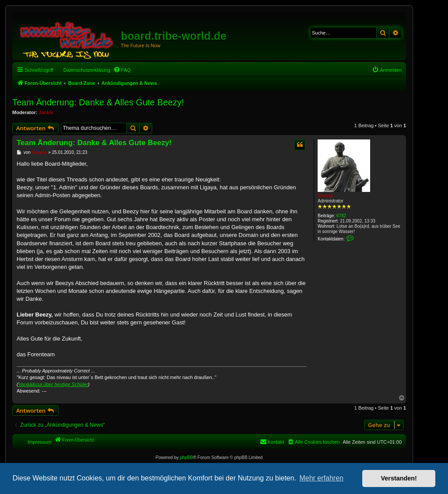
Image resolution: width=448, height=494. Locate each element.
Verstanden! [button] (399, 478)
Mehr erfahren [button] (321, 478)
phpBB (186, 457)
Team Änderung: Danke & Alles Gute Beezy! (98, 102)
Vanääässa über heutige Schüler (53, 384)
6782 (341, 216)
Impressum (39, 442)
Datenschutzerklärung (87, 70)
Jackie (46, 112)
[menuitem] (122, 70)
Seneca (325, 196)
